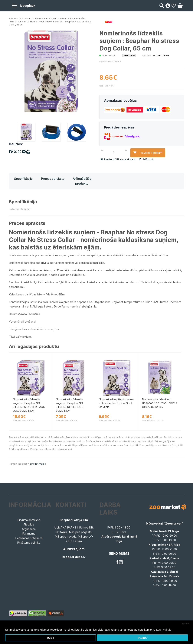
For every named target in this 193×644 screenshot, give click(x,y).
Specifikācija (23, 179)
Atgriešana (29, 529)
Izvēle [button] (50, 638)
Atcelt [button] (186, 624)
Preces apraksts (53, 179)
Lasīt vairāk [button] (164, 630)
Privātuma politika (29, 543)
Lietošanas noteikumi (29, 538)
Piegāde (29, 524)
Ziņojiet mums (38, 464)
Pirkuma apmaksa (29, 520)
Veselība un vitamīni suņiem (50, 19)
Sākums (13, 19)
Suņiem (26, 19)
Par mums (29, 533)
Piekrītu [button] (142, 638)
